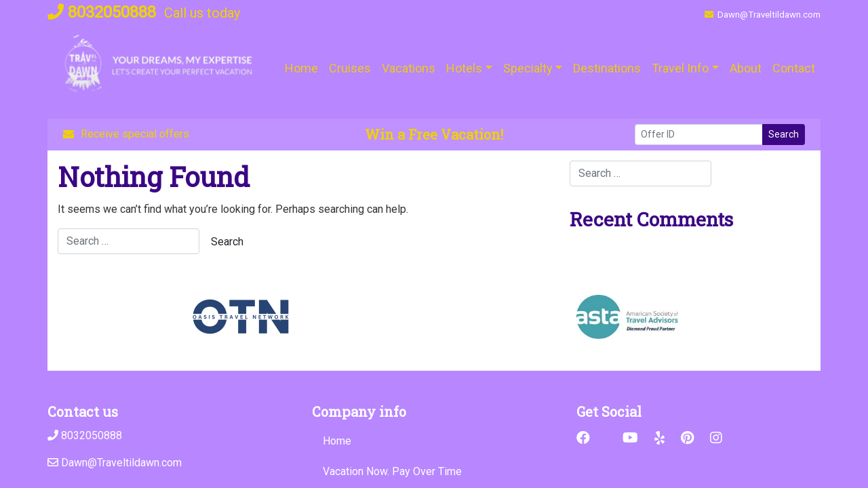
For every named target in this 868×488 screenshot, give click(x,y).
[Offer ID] (699, 135)
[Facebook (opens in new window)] (583, 438)
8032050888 (102, 12)
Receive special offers (126, 134)
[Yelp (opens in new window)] (659, 438)
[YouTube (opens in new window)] (630, 438)
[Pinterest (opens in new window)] (687, 438)
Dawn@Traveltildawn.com (763, 15)
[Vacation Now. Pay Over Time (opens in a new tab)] (434, 472)
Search (784, 134)
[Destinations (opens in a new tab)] (607, 68)
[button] (469, 68)
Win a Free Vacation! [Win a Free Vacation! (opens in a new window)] (434, 134)
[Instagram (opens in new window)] (716, 438)
